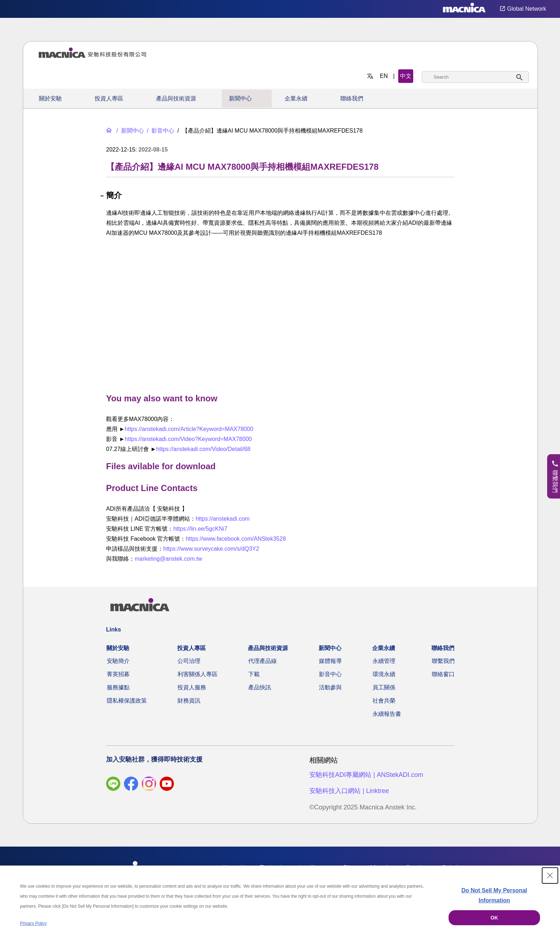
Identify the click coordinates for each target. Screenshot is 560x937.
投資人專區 (109, 98)
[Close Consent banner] (550, 876)
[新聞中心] (129, 131)
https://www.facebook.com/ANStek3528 (236, 539)
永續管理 (384, 661)
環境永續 (384, 674)
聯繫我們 (443, 661)
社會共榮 (384, 701)
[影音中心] (160, 131)
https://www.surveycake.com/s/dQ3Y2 (211, 549)
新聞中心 (240, 98)
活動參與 (330, 687)
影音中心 (330, 674)
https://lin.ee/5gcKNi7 (200, 529)
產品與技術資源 (176, 98)
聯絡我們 (352, 98)
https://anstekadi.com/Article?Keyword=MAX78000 (189, 429)
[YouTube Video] (280, 313)
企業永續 (296, 98)
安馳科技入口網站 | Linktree (349, 791)
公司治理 (189, 661)
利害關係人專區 (197, 674)
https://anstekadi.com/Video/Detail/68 (203, 449)
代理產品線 (262, 661)
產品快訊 (260, 687)
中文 (406, 76)
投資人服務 (192, 687)
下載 (254, 674)
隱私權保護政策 (127, 701)
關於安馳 (50, 98)
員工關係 (384, 687)
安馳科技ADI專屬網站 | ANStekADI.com (366, 775)
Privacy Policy (33, 923)
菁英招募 (118, 674)
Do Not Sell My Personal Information (494, 895)
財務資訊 (189, 701)
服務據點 (118, 687)
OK (494, 918)
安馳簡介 (118, 661)
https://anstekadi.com (223, 519)
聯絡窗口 (443, 674)
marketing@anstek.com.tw (168, 559)
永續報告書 (387, 714)
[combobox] (475, 77)
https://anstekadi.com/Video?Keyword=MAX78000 (188, 439)
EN (384, 76)
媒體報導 (330, 661)
